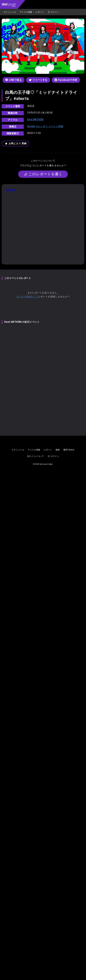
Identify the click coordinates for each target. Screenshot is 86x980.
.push (9, 5)
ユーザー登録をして (27, 297)
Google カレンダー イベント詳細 (45, 126)
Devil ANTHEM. (36, 119)
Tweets (10, 190)
